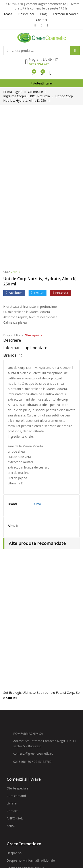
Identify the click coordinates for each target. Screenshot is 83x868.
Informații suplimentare (25, 207)
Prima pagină (13, 92)
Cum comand (16, 655)
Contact (12, 670)
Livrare (12, 662)
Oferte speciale (17, 647)
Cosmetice (35, 92)
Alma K (39, 363)
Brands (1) (13, 214)
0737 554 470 (39, 64)
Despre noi (14, 712)
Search (75, 51)
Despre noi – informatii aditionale (31, 719)
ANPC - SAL (15, 677)
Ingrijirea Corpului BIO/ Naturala (27, 96)
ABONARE (61, 801)
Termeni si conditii (20, 742)
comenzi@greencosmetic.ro (33, 612)
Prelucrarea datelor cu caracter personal (36, 734)
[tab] (41, 200)
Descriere (12, 199)
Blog (10, 749)
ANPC (11, 685)
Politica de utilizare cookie (25, 727)
